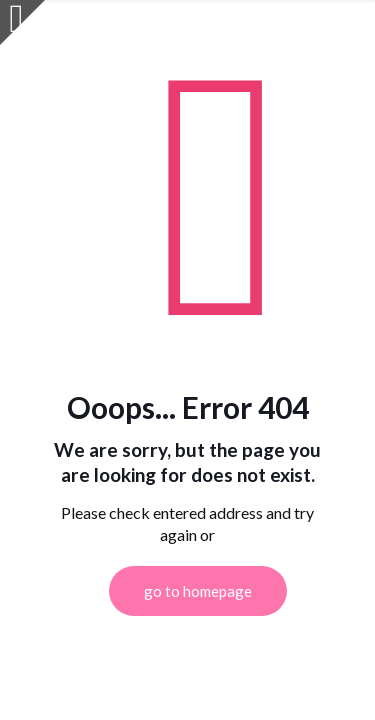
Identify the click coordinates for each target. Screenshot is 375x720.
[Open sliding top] (22, 22)
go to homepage (198, 591)
